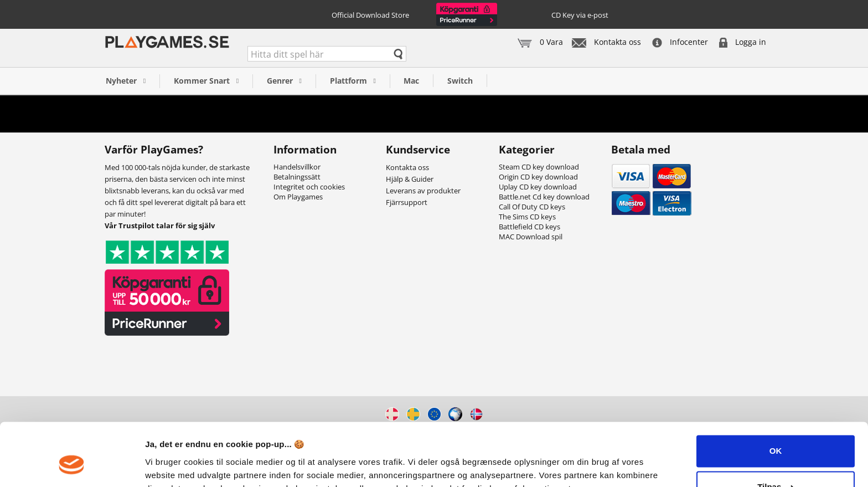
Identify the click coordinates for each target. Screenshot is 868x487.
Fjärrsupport (407, 202)
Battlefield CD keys (529, 227)
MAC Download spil (531, 237)
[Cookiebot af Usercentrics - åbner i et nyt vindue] (72, 465)
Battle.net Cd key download (544, 197)
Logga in (743, 42)
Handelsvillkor (297, 167)
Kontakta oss (606, 42)
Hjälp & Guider (410, 179)
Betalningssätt (297, 177)
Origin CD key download (538, 177)
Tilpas (776, 433)
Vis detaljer (167, 465)
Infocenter (680, 42)
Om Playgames (298, 197)
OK (776, 397)
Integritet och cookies (309, 187)
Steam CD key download (539, 167)
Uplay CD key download (538, 187)
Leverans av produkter (423, 191)
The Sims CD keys (527, 217)
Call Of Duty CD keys (532, 207)
